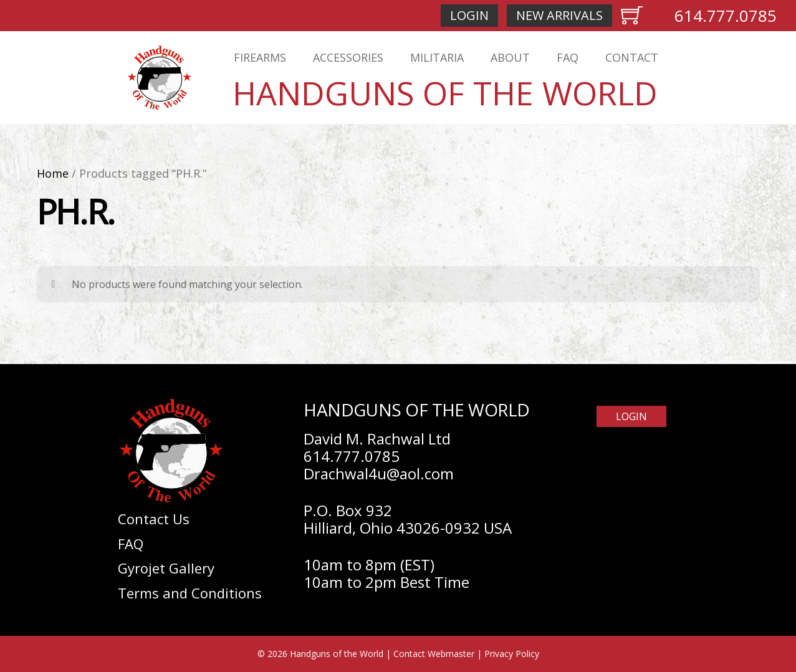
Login (469, 15)
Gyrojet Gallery (166, 568)
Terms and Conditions (190, 593)
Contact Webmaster (434, 654)
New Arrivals (559, 15)
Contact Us (154, 519)
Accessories (348, 57)
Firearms (260, 57)
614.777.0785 (726, 16)
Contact (632, 57)
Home (53, 173)
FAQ (568, 57)
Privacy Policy (512, 654)
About (510, 57)
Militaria (437, 57)
